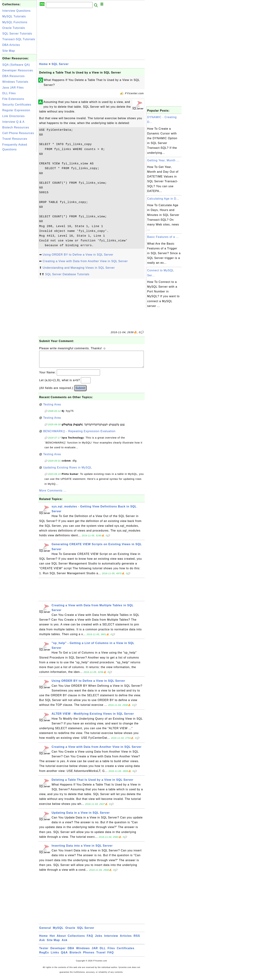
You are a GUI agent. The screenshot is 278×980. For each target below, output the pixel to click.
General (45, 931)
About (61, 939)
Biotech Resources (16, 127)
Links (55, 956)
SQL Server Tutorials (17, 34)
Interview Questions (16, 11)
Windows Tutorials (15, 82)
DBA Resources (13, 76)
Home (43, 64)
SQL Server (60, 64)
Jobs (99, 939)
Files (111, 952)
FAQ (90, 939)
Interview (111, 939)
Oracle (70, 931)
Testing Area (52, 408)
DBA (71, 952)
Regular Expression (16, 110)
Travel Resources (15, 139)
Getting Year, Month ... (163, 160)
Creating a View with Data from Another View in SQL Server (85, 261)
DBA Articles (11, 45)
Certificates (126, 952)
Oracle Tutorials (14, 28)
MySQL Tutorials (14, 16)
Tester (44, 952)
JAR (95, 952)
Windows (83, 952)
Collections (76, 939)
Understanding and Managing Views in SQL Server (79, 268)
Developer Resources (18, 70)
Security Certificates (17, 105)
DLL (103, 952)
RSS (137, 939)
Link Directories (13, 116)
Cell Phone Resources (18, 133)
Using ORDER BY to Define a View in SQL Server (78, 255)
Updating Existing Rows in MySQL (68, 471)
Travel (101, 956)
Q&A (64, 956)
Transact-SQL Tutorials (19, 39)
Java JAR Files (13, 88)
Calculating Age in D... (163, 199)
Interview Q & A (13, 122)
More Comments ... (53, 494)
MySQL (58, 931)
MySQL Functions (15, 22)
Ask (42, 944)
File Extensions (13, 99)
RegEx (44, 956)
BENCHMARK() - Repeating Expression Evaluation (79, 435)
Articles (126, 939)
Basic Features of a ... (163, 237)
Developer (58, 952)
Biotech (76, 956)
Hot (52, 939)
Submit (80, 392)
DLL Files (9, 93)
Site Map (9, 51)
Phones (89, 956)
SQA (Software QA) (16, 65)
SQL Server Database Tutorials (67, 274)
